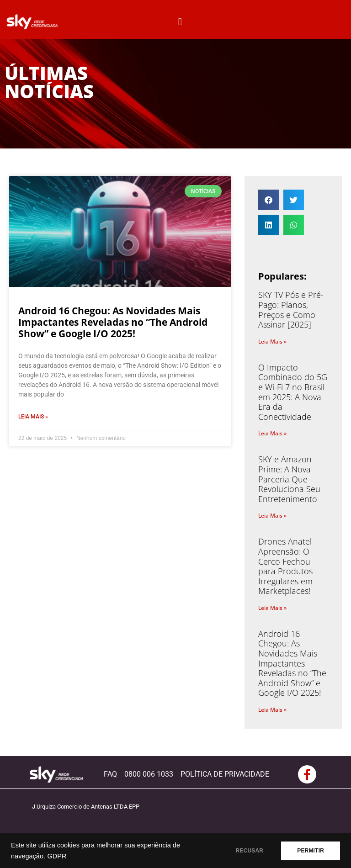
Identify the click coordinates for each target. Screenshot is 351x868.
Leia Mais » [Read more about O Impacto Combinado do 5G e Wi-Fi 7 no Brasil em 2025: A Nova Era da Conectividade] (272, 433)
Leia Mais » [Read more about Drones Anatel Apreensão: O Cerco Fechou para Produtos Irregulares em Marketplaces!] (272, 608)
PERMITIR (311, 851)
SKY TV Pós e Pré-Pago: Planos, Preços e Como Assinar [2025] (291, 310)
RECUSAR (250, 851)
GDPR (57, 856)
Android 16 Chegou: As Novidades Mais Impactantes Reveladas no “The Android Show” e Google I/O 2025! (113, 322)
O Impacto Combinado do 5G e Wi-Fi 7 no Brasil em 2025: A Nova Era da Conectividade (293, 392)
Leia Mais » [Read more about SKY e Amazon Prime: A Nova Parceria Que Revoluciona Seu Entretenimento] (272, 516)
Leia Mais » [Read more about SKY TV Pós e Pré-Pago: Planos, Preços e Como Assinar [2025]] (272, 341)
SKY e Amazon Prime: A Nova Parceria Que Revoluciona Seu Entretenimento (289, 479)
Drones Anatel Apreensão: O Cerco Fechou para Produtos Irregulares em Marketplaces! (285, 566)
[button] (180, 22)
